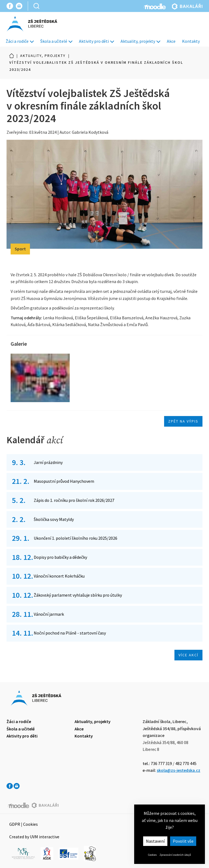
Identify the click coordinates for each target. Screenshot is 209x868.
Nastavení (155, 841)
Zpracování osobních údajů (175, 855)
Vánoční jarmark (49, 614)
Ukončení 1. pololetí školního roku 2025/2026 (76, 538)
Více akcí (188, 655)
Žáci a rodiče (20, 41)
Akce (171, 41)
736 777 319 (161, 763)
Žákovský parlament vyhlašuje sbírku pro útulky (78, 595)
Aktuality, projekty (140, 41)
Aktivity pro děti (96, 41)
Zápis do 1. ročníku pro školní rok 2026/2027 (74, 500)
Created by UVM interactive (34, 837)
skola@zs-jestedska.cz (179, 770)
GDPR (15, 824)
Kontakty (191, 41)
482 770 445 (186, 763)
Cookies (152, 855)
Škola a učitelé (56, 41)
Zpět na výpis (183, 421)
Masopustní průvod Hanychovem (64, 481)
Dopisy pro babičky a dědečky (60, 557)
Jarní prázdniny (48, 462)
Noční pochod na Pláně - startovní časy (70, 633)
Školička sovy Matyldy (54, 519)
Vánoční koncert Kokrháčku (59, 576)
